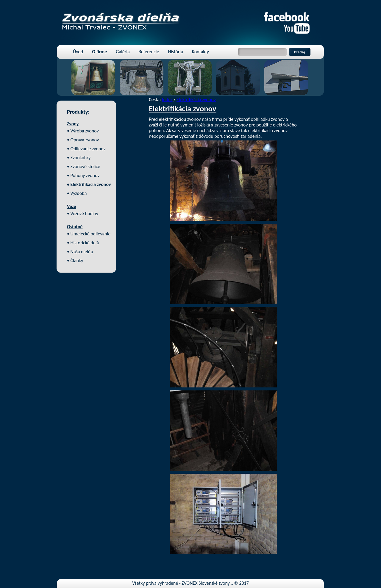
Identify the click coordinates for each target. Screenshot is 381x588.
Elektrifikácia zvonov (196, 100)
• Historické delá (83, 243)
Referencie (149, 52)
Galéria (123, 52)
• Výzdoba (77, 193)
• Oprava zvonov (83, 140)
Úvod (78, 52)
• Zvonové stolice (83, 166)
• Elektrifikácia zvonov (89, 184)
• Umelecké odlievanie (89, 234)
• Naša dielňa (80, 252)
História (175, 52)
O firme (99, 52)
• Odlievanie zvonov (86, 149)
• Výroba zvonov (83, 131)
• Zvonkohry (79, 158)
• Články (75, 261)
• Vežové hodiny (83, 214)
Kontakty (200, 52)
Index (167, 100)
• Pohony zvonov (83, 175)
